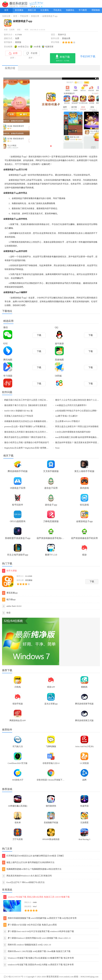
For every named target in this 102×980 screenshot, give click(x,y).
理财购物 (96, 10)
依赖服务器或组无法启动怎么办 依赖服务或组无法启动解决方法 (33, 421)
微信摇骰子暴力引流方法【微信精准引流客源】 (26, 405)
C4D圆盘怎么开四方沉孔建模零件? (71, 405)
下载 (92, 582)
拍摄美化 (70, 10)
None (57, 448)
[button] (51, 146)
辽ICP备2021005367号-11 (15, 977)
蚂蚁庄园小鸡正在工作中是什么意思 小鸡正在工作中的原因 (31, 400)
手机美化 (57, 10)
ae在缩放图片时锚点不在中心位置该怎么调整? (76, 411)
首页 (6, 10)
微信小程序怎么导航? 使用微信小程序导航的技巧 (27, 443)
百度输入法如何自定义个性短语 (19, 416)
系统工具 (32, 10)
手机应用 (24, 16)
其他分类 (35, 16)
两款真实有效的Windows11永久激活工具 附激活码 (27, 876)
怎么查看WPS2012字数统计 (68, 421)
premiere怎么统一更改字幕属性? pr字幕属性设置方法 (28, 427)
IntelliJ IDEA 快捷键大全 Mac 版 (18, 411)
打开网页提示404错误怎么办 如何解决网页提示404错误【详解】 (33, 856)
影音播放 (19, 10)
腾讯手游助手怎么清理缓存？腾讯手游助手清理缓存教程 (30, 437)
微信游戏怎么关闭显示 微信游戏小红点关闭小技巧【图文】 (31, 432)
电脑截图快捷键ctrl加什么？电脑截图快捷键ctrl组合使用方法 (32, 869)
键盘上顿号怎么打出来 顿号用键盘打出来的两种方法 (28, 863)
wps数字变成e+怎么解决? (67, 416)
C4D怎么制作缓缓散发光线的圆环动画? (73, 432)
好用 (13, 53)
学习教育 (83, 10)
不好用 (32, 53)
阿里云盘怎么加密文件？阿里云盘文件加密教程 (77, 427)
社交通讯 (45, 10)
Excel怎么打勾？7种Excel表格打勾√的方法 (23, 882)
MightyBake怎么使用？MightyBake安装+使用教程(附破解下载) (32, 448)
